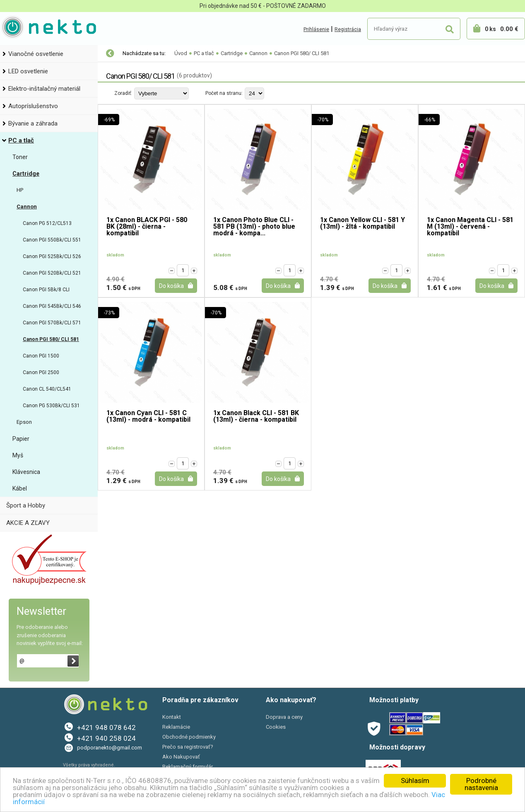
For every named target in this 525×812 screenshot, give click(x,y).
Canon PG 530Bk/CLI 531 (51, 406)
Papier (21, 439)
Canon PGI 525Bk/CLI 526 (52, 256)
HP (20, 190)
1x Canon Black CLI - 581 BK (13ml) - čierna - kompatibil (256, 417)
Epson (24, 422)
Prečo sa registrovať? (188, 747)
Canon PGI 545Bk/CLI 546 (52, 306)
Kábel (20, 488)
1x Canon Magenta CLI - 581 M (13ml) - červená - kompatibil (470, 227)
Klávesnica (26, 472)
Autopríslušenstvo (33, 106)
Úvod (181, 53)
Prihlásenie (316, 29)
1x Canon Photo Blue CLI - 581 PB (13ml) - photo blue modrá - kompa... (254, 227)
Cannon (27, 207)
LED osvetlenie (28, 71)
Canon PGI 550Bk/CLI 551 (52, 240)
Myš (18, 455)
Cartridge (26, 174)
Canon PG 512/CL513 (47, 223)
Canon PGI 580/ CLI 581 (51, 339)
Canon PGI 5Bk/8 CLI (46, 290)
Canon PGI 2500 (41, 372)
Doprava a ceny (284, 717)
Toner (20, 157)
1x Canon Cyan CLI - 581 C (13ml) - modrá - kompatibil (148, 417)
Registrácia (348, 29)
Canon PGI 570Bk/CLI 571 (52, 323)
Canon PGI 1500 (41, 356)
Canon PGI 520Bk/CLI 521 (52, 273)
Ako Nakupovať (181, 757)
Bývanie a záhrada (33, 123)
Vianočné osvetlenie (36, 54)
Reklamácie (176, 727)
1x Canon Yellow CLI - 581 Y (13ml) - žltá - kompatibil (362, 224)
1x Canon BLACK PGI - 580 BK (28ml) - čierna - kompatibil (147, 227)
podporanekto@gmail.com (110, 748)
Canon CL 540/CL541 (47, 389)
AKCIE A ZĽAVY (28, 523)
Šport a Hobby (26, 505)
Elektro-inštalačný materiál (44, 89)
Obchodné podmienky (189, 737)
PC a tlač (21, 140)
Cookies (276, 727)
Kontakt (172, 717)
